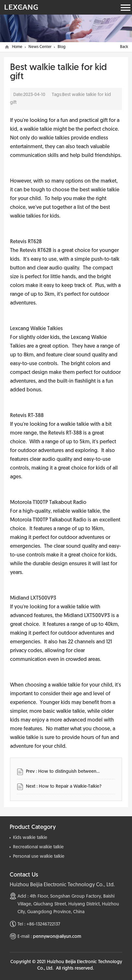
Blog (61, 47)
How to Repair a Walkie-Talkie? (70, 787)
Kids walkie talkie (30, 838)
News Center (40, 47)
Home (17, 47)
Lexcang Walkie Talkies (36, 329)
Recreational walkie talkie (38, 847)
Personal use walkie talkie (39, 857)
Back (124, 47)
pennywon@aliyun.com (57, 937)
